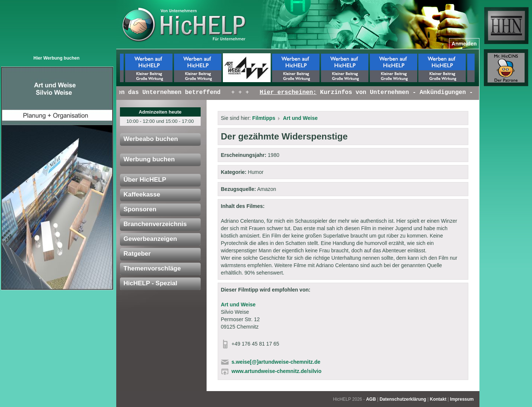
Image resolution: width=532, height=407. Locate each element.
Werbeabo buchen (151, 139)
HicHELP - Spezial (150, 283)
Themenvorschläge (152, 268)
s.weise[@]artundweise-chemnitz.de (276, 362)
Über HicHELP (145, 180)
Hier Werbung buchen (56, 58)
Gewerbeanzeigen (150, 239)
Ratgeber (137, 254)
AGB (371, 399)
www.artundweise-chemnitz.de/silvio (276, 371)
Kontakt (438, 399)
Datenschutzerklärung (403, 399)
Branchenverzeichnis (155, 224)
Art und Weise (300, 118)
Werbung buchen (149, 159)
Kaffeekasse (142, 194)
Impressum (462, 399)
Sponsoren (140, 209)
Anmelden (464, 44)
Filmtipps (264, 118)
